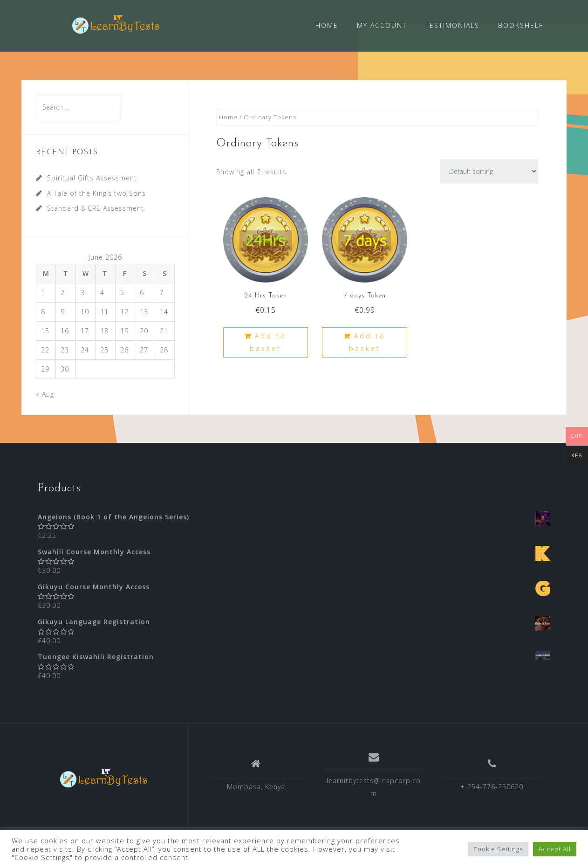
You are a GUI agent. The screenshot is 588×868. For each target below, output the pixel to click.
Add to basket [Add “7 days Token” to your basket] (367, 342)
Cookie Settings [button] (498, 849)
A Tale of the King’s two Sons (96, 193)
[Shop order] (489, 171)
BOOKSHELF (521, 25)
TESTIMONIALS (452, 25)
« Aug (45, 393)
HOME (327, 25)
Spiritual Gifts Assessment (92, 177)
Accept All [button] (555, 849)
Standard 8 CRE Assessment (96, 208)
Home (228, 117)
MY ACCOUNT (382, 25)
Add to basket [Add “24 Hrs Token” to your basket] (268, 342)
